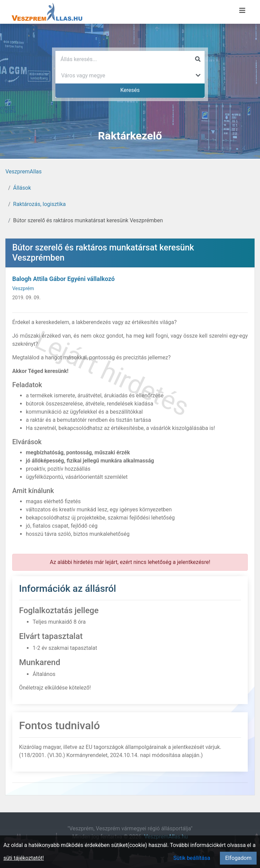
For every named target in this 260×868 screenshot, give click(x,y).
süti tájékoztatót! (24, 858)
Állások (22, 188)
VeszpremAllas (23, 172)
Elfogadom (238, 858)
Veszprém (23, 289)
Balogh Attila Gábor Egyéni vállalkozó (63, 279)
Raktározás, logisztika (40, 204)
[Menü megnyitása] (242, 11)
